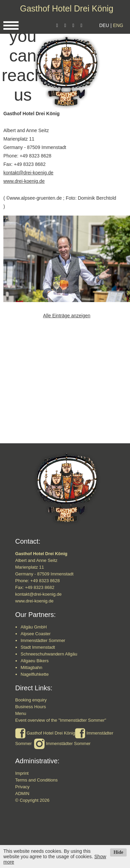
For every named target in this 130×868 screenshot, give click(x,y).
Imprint (22, 773)
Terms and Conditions (36, 780)
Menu (21, 713)
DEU (104, 25)
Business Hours (31, 707)
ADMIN (22, 793)
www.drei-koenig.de (24, 181)
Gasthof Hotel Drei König (67, 8)
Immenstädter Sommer (68, 743)
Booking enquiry (31, 700)
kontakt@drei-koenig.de (28, 173)
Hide (118, 852)
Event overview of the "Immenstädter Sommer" (61, 720)
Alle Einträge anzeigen (67, 316)
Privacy (22, 787)
